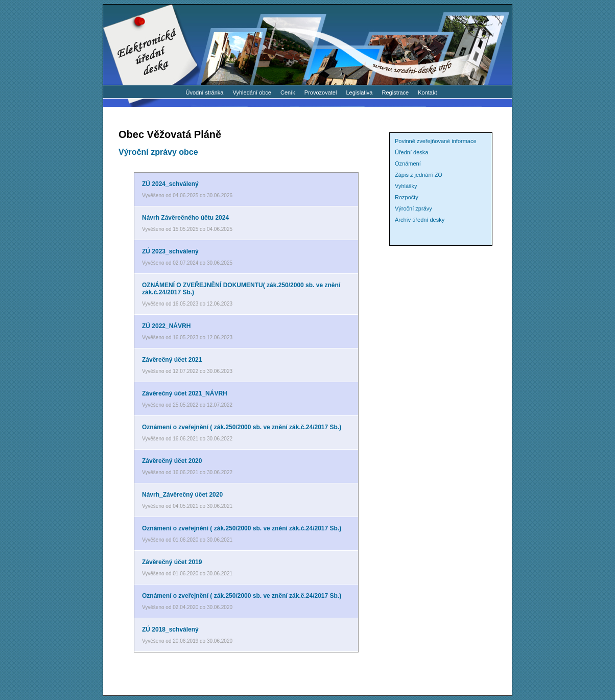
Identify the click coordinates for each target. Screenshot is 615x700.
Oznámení (408, 164)
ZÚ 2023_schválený (170, 251)
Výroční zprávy (413, 208)
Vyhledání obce (252, 92)
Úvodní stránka (204, 92)
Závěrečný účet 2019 (172, 562)
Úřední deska (411, 152)
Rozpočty (407, 197)
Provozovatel (321, 92)
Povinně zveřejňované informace (436, 141)
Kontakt (427, 92)
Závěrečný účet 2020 (172, 461)
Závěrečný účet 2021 (172, 360)
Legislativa (360, 92)
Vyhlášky (406, 186)
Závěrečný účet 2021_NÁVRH (185, 393)
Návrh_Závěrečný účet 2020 (182, 495)
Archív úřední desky (420, 220)
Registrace (396, 92)
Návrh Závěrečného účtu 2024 (185, 218)
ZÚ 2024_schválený (170, 184)
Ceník (288, 92)
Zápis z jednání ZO (419, 175)
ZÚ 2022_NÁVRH (166, 326)
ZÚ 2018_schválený (170, 629)
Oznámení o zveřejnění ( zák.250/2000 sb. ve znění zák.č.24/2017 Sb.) (242, 427)
